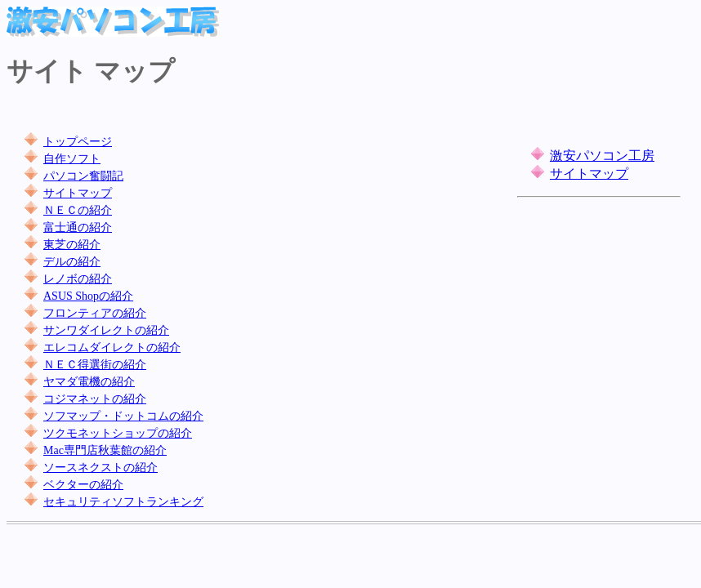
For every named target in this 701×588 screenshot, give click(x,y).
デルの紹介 (72, 262)
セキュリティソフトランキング (123, 502)
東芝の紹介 (72, 245)
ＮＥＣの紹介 (78, 210)
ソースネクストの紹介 (100, 468)
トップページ (78, 142)
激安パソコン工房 (602, 156)
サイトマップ (78, 193)
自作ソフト (72, 159)
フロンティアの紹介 (95, 313)
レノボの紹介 (78, 279)
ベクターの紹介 (83, 485)
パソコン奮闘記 (83, 176)
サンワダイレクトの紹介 (106, 330)
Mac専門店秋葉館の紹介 (105, 450)
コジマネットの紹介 (95, 399)
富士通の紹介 (78, 227)
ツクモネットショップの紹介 (118, 433)
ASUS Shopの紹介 (88, 296)
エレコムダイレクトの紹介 (112, 347)
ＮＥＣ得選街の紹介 (95, 365)
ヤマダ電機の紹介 (89, 382)
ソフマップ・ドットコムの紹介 (123, 416)
